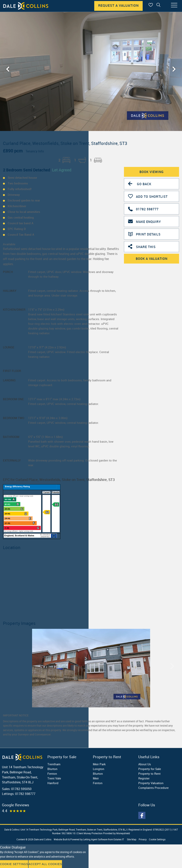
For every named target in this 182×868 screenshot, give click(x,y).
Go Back (140, 184)
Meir (96, 778)
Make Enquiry (145, 221)
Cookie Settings (157, 839)
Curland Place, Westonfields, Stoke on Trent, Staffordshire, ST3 (65, 143)
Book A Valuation (152, 259)
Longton (99, 769)
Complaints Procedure (153, 788)
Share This (142, 246)
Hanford (53, 783)
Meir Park (99, 764)
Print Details (144, 234)
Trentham (54, 764)
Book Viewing (152, 172)
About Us (145, 764)
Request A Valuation (118, 5)
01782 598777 (143, 209)
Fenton (52, 774)
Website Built (61, 839)
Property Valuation (151, 783)
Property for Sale (150, 769)
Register (144, 778)
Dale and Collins (43, 839)
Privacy (143, 839)
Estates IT (119, 839)
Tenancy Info (35, 151)
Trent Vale (54, 778)
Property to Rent (149, 774)
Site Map (132, 839)
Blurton (52, 769)
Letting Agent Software (95, 839)
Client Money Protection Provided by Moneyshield (103, 833)
